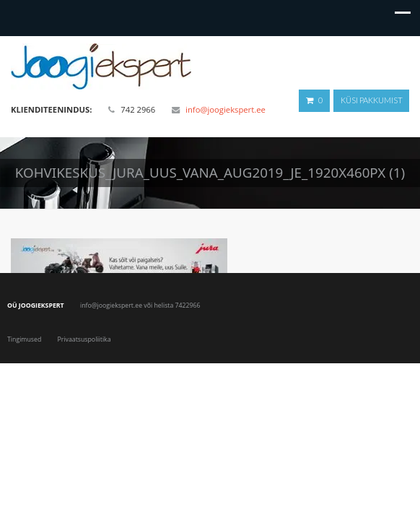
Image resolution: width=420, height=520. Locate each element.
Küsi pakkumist (372, 100)
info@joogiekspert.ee (226, 109)
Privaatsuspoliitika (84, 339)
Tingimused (24, 339)
